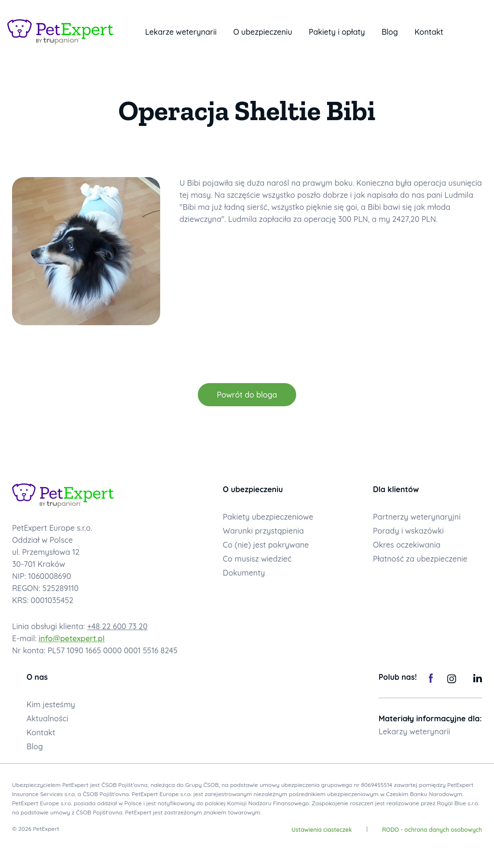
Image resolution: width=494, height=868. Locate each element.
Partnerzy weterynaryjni (417, 517)
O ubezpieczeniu (262, 32)
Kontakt (429, 32)
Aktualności (47, 718)
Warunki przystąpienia (263, 531)
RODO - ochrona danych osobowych (432, 830)
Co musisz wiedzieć (257, 559)
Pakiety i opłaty (337, 32)
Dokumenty (244, 573)
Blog (390, 32)
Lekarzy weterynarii (415, 731)
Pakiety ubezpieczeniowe (268, 517)
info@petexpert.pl (72, 638)
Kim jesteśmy (51, 704)
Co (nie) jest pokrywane (266, 545)
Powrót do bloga (247, 395)
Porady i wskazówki (408, 531)
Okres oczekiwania (407, 545)
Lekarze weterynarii (181, 32)
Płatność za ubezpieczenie (420, 559)
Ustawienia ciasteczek (322, 830)
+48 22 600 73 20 (117, 626)
